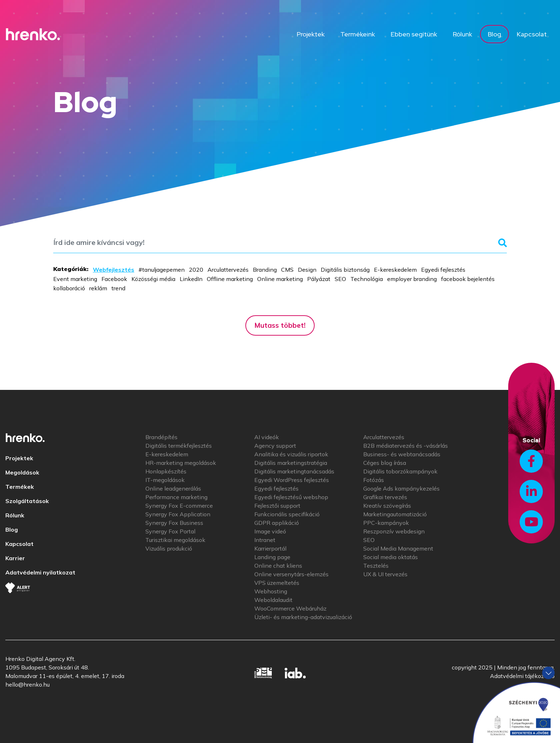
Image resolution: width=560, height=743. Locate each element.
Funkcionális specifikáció (287, 514)
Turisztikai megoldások (175, 540)
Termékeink (358, 34)
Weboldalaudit (273, 600)
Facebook (114, 279)
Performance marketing (176, 497)
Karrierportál (270, 548)
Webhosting (271, 591)
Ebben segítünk (414, 34)
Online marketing (280, 279)
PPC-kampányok (386, 523)
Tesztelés (376, 566)
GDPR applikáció (277, 523)
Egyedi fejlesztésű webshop (291, 497)
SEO (340, 279)
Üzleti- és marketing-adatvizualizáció (303, 617)
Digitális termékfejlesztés (179, 446)
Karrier (15, 558)
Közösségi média (153, 279)
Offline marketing (230, 279)
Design (307, 270)
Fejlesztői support (277, 506)
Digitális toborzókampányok (400, 471)
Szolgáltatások (27, 501)
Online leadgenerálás (173, 488)
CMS (287, 270)
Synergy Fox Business (174, 523)
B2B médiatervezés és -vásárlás (406, 446)
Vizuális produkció (169, 548)
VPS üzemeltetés (277, 583)
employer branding (412, 279)
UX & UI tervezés (385, 574)
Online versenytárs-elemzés (291, 574)
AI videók (267, 437)
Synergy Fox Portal (170, 531)
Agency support (275, 446)
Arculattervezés (228, 270)
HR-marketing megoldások (181, 463)
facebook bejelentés (468, 279)
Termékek (20, 487)
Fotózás (374, 480)
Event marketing (75, 279)
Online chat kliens (278, 566)
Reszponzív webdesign (394, 531)
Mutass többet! (280, 325)
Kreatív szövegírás (387, 506)
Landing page (272, 557)
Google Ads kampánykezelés (401, 488)
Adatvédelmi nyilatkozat (40, 572)
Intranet (265, 540)
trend (118, 288)
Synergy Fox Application (178, 514)
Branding (265, 270)
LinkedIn (191, 279)
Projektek (311, 34)
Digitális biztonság (345, 270)
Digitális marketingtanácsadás (294, 471)
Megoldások (22, 472)
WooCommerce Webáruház (290, 608)
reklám (98, 288)
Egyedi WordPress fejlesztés (292, 480)
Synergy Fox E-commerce (179, 506)
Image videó (270, 531)
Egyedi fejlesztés (443, 270)
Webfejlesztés (114, 270)
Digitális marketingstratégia (291, 463)
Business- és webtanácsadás (402, 454)
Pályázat (319, 279)
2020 (196, 270)
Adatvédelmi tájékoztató (522, 676)
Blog (494, 34)
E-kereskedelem (395, 270)
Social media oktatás (391, 557)
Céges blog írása (385, 463)
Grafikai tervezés (385, 497)
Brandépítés (161, 437)
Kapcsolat (532, 34)
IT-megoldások (165, 480)
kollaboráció (69, 288)
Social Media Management (398, 548)
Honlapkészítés (166, 471)
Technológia (367, 279)
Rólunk (462, 34)
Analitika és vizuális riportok (291, 454)
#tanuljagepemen (162, 270)
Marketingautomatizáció (395, 514)
